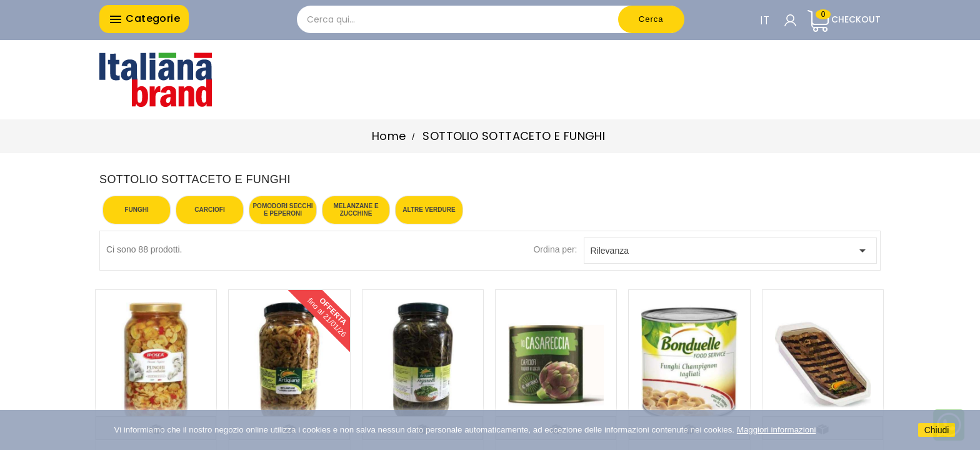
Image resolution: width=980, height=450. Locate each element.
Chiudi (937, 430)
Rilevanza (731, 251)
